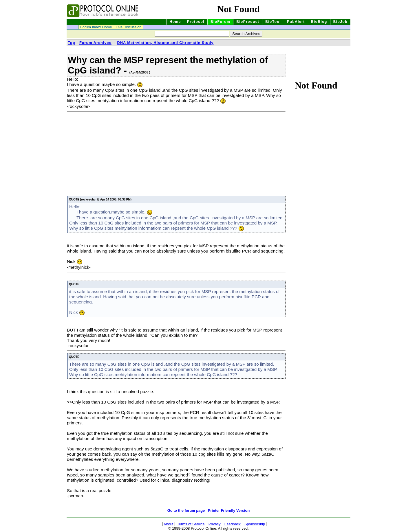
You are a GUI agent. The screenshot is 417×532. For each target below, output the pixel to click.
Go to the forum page (186, 510)
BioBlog (319, 22)
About (168, 524)
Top (72, 43)
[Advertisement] (116, 155)
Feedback (233, 524)
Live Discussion (129, 27)
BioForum (220, 22)
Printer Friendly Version (229, 510)
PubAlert (296, 22)
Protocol (196, 22)
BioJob (340, 22)
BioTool (273, 22)
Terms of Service (191, 524)
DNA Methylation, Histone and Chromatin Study (165, 43)
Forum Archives (95, 43)
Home (175, 22)
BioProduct (248, 22)
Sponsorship (255, 524)
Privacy (215, 524)
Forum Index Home (96, 27)
